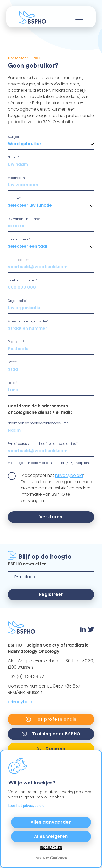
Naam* (13, 157)
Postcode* (16, 342)
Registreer (51, 594)
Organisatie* (18, 301)
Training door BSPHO (51, 734)
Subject (14, 137)
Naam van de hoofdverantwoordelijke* (38, 423)
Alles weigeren (51, 836)
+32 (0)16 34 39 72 (26, 677)
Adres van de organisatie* (28, 321)
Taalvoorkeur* (19, 239)
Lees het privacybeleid (26, 806)
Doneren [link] (51, 749)
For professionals (51, 719)
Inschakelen (51, 848)
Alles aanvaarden (51, 822)
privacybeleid (69, 475)
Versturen (51, 517)
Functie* (14, 198)
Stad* (12, 362)
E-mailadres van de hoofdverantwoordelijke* (43, 444)
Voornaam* (17, 178)
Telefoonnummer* (22, 280)
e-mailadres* (18, 260)
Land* (12, 383)
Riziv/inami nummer (24, 219)
